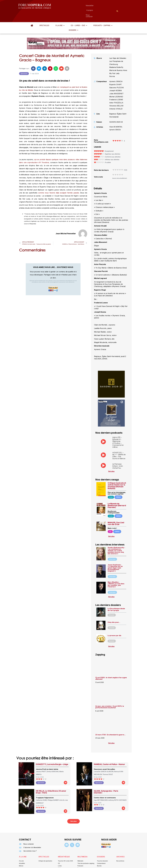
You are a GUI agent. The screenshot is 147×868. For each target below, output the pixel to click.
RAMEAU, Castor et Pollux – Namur (109, 754)
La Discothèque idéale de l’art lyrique (116, 599)
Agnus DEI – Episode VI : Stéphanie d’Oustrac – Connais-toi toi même (118, 432)
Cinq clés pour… (114, 612)
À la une (60, 15)
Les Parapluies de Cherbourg (116, 53)
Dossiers (73, 20)
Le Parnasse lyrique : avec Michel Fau (118, 456)
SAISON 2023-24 (116, 112)
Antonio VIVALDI (116, 99)
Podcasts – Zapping (103, 15)
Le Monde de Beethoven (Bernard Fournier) (117, 495)
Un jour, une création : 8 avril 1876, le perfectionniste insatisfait (110, 697)
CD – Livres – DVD (79, 15)
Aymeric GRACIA (116, 71)
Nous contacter (96, 6)
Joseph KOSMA (116, 81)
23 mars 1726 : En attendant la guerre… (111, 725)
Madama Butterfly (116, 57)
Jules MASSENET (116, 84)
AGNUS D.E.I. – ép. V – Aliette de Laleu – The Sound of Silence (119, 445)
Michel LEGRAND (116, 87)
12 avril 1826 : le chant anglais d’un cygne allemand (111, 668)
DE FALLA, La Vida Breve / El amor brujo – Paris (51, 782)
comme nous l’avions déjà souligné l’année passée (59, 183)
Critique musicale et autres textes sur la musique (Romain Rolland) (117, 476)
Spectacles (44, 15)
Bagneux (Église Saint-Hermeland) (118, 105)
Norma (112, 66)
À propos (83, 6)
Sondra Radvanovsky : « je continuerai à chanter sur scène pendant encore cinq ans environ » (116, 541)
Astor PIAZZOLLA (116, 93)
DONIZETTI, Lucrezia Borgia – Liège (52, 754)
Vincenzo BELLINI (116, 96)
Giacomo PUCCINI (117, 78)
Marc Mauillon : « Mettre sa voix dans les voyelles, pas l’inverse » (116, 574)
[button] (60, 16)
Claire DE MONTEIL (116, 117)
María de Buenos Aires (118, 60)
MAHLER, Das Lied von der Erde (116, 513)
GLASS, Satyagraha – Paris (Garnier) (106, 782)
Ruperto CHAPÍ (115, 74)
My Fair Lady (114, 63)
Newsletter (70, 6)
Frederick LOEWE (116, 90)
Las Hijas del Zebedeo (118, 48)
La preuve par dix (114, 625)
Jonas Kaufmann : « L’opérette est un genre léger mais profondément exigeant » (115, 558)
